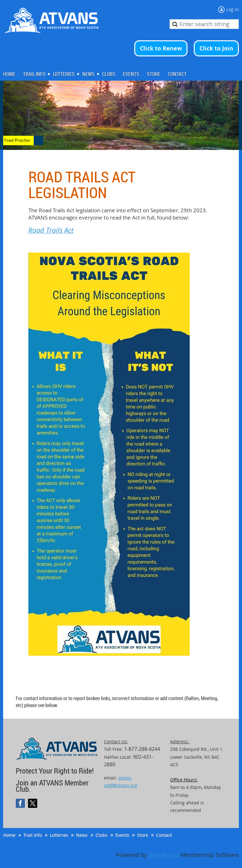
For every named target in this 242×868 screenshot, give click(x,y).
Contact (164, 835)
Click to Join (216, 48)
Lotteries (59, 835)
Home (9, 835)
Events (122, 835)
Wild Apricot (164, 855)
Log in (233, 9)
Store (143, 835)
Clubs (101, 835)
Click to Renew (161, 48)
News (82, 835)
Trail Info (33, 835)
